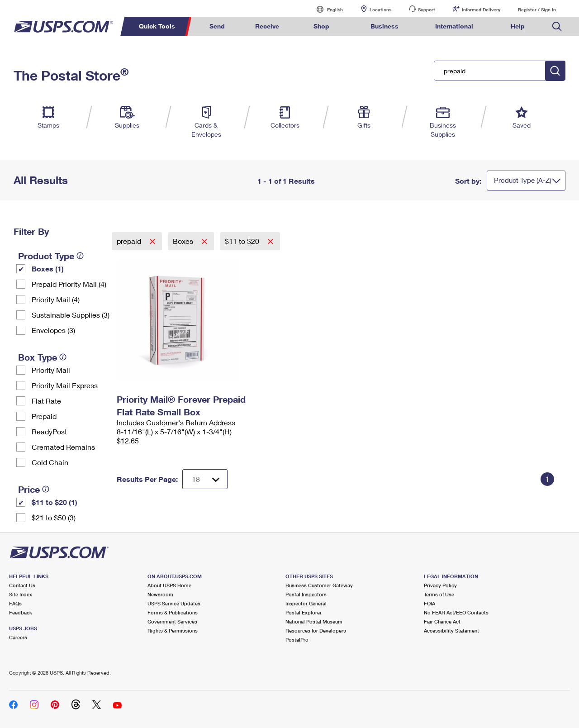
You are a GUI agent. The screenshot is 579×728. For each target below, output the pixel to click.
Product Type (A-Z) (523, 180)
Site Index (21, 594)
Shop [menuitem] (321, 26)
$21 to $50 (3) (54, 517)
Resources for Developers (316, 630)
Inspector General (306, 603)
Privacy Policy (440, 585)
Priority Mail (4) (56, 299)
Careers (18, 637)
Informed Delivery (481, 10)
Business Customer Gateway (319, 585)
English (326, 9)
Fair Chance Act (442, 621)
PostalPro (297, 640)
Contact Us (22, 585)
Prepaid (44, 416)
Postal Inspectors (306, 594)
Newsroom (160, 594)
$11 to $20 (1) (55, 502)
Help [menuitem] (518, 26)
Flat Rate (46, 401)
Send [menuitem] (217, 26)
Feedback (21, 612)
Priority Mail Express (65, 385)
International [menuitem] (454, 26)
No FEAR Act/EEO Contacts (456, 612)
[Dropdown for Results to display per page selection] (205, 479)
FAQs (15, 603)
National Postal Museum (314, 621)
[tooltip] (80, 256)
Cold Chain (50, 462)
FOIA (430, 603)
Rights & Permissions (173, 630)
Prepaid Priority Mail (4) (69, 284)
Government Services (172, 621)
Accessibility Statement (451, 630)
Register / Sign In (537, 10)
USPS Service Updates (174, 603)
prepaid (130, 241)
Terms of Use (439, 594)
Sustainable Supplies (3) (71, 315)
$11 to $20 (243, 241)
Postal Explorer (304, 612)
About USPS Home (169, 585)
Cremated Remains (63, 447)
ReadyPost (49, 431)
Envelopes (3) (53, 330)
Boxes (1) (48, 269)
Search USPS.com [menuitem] (557, 26)
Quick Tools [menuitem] (157, 26)
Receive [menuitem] (267, 26)
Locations (380, 10)
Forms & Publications (173, 612)
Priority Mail (51, 370)
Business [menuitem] (384, 26)
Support (427, 10)
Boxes (184, 241)
